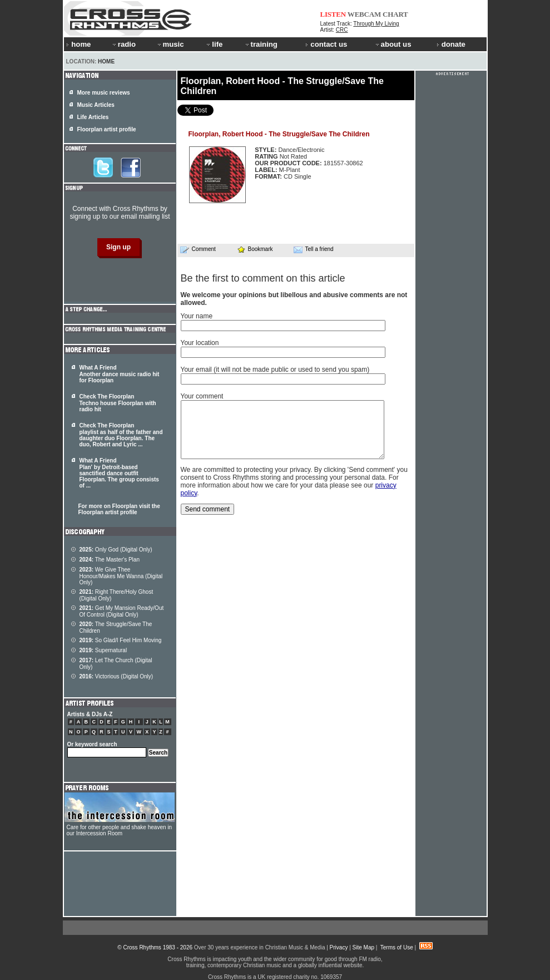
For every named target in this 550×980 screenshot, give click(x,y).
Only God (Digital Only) (116, 550)
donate (451, 44)
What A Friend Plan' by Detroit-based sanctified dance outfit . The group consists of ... (119, 473)
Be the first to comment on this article (263, 278)
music (170, 44)
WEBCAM (364, 14)
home (78, 44)
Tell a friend (314, 249)
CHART (395, 14)
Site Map (363, 947)
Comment (198, 249)
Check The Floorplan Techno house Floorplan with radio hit (118, 403)
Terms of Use (397, 947)
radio (123, 44)
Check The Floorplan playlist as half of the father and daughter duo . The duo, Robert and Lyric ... (121, 435)
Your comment (202, 396)
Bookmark (255, 249)
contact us (326, 44)
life (214, 44)
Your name (197, 316)
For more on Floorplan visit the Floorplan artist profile (119, 509)
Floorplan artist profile (107, 129)
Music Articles (96, 105)
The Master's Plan (110, 560)
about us (393, 44)
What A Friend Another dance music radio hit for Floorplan (120, 374)
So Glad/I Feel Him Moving (121, 640)
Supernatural (103, 650)
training (261, 44)
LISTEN (333, 14)
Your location (200, 343)
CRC (342, 30)
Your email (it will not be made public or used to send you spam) (275, 370)
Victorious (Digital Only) (117, 676)
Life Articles (93, 117)
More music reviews (104, 93)
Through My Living (376, 24)
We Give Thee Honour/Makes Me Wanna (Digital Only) (121, 576)
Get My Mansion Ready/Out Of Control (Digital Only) (122, 611)
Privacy (339, 947)
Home (106, 61)
